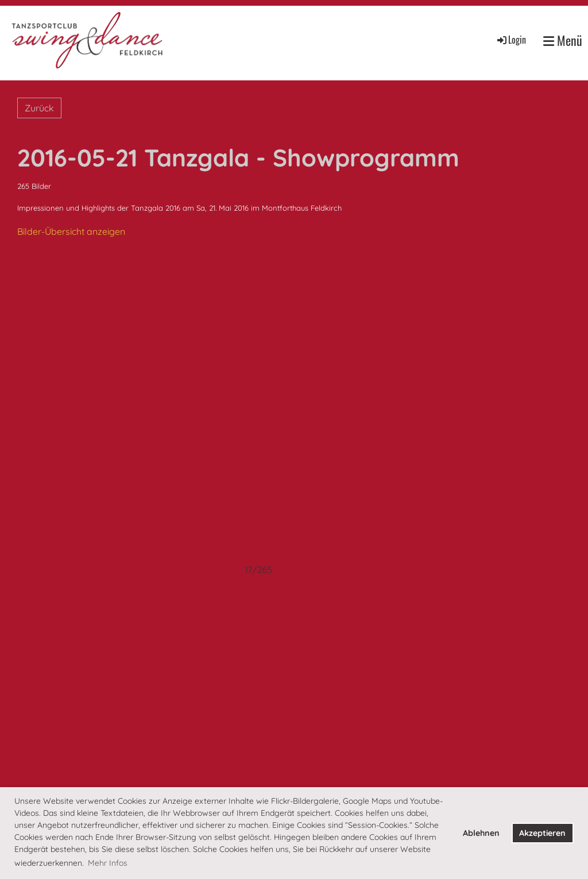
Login (511, 40)
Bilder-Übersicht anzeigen (71, 231)
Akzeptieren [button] (542, 833)
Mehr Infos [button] (108, 863)
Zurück (39, 108)
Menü (563, 40)
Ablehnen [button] (481, 833)
